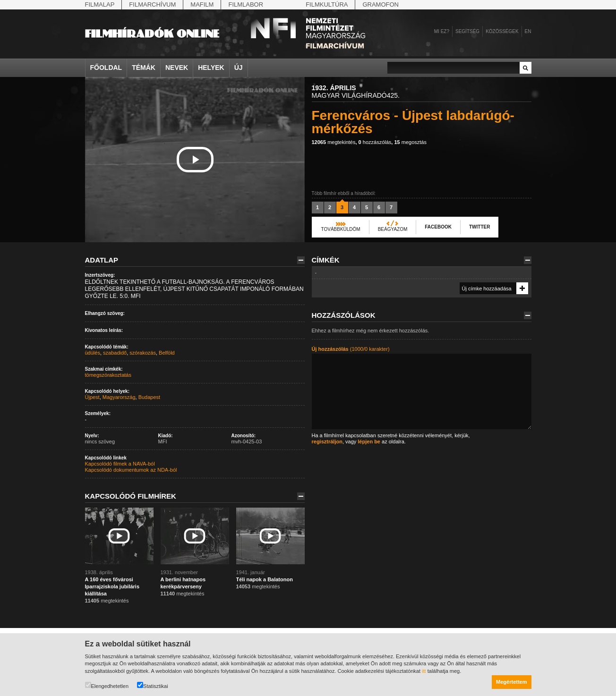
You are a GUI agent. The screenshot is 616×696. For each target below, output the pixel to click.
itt (424, 671)
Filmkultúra (327, 4)
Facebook (438, 227)
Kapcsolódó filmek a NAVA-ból (120, 464)
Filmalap (100, 4)
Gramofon (381, 4)
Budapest (149, 397)
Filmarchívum (152, 4)
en (528, 31)
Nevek (177, 68)
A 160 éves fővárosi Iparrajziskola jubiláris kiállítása (112, 586)
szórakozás (143, 353)
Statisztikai (153, 685)
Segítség (467, 31)
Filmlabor (246, 4)
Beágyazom (393, 229)
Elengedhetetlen (107, 685)
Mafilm (202, 4)
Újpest (92, 397)
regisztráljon (327, 441)
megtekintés (334, 142)
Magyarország (119, 397)
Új (239, 68)
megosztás (410, 142)
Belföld (167, 353)
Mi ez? (442, 31)
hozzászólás (375, 142)
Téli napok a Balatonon (265, 579)
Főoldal (106, 68)
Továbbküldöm (341, 229)
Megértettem (511, 682)
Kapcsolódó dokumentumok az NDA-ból (131, 470)
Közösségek (502, 31)
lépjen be (369, 441)
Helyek (211, 68)
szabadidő (115, 353)
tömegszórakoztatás (108, 375)
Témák (144, 68)
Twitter (479, 227)
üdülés (93, 353)
